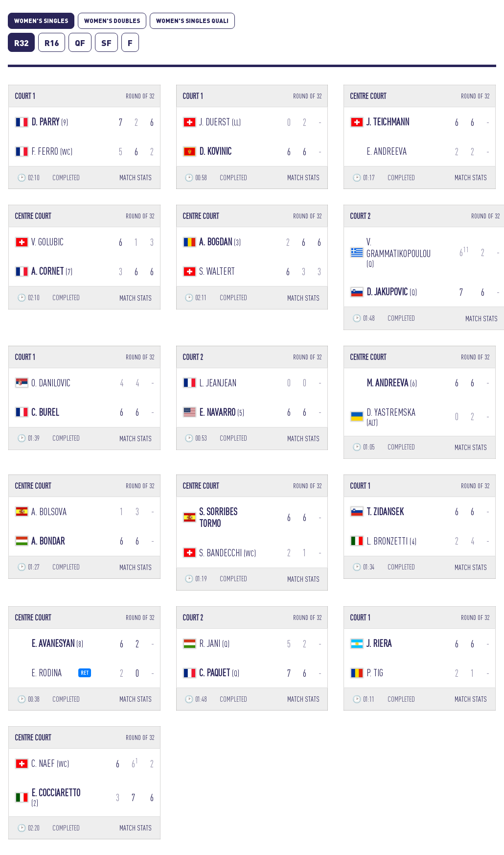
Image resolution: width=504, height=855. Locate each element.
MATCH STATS (136, 178)
